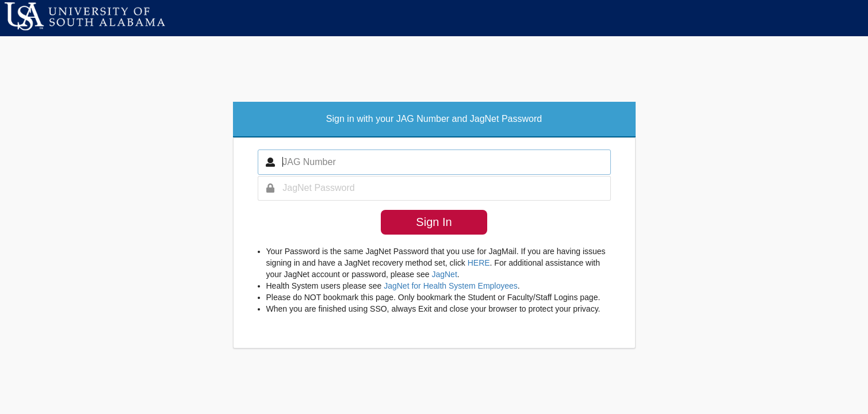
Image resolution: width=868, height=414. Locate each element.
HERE (479, 263)
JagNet (444, 274)
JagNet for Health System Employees (451, 286)
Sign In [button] (434, 222)
